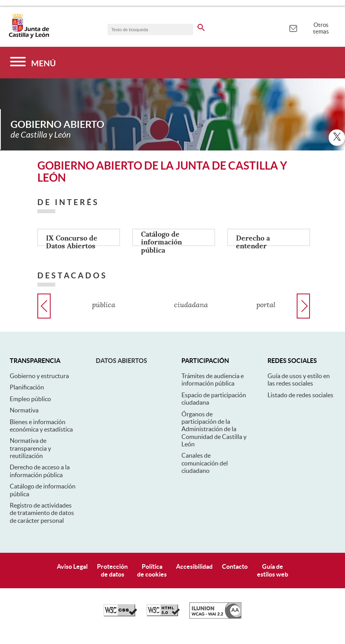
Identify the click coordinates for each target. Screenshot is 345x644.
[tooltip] (293, 27)
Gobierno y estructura (39, 376)
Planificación (27, 387)
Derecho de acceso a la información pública (40, 471)
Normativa (24, 410)
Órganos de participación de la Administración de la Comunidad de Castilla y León (214, 429)
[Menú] (33, 63)
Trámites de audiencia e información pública (213, 379)
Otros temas (321, 28)
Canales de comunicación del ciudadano (205, 463)
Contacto (235, 566)
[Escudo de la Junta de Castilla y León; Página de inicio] (29, 37)
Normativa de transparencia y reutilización (30, 448)
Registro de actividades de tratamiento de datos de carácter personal (42, 513)
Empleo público (30, 399)
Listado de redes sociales (300, 395)
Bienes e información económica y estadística (41, 425)
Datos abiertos (121, 361)
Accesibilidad (194, 566)
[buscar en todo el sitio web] (201, 26)
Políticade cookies (152, 570)
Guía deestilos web (273, 570)
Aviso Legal (72, 566)
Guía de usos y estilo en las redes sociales (299, 379)
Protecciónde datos (112, 570)
